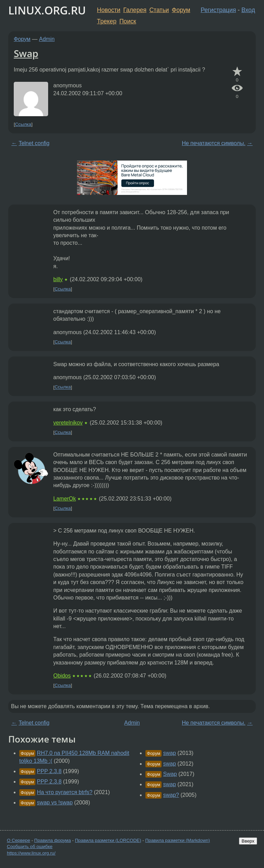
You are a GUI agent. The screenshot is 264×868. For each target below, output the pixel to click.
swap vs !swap (55, 803)
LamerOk (65, 499)
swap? (171, 795)
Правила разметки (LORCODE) (108, 840)
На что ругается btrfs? (64, 792)
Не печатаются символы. (214, 143)
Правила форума (53, 840)
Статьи (159, 10)
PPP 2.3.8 (49, 771)
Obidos (62, 676)
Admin (47, 39)
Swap (26, 53)
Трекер (107, 21)
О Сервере (19, 840)
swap (170, 753)
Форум (181, 10)
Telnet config (34, 143)
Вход (248, 10)
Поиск (128, 21)
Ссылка (23, 124)
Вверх (248, 841)
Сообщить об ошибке (30, 847)
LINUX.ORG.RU (47, 10)
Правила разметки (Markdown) (177, 840)
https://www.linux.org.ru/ (31, 853)
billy (58, 279)
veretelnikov (68, 423)
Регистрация (218, 10)
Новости (109, 10)
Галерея (135, 10)
